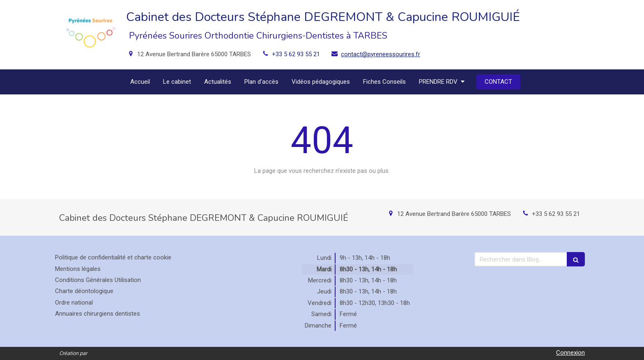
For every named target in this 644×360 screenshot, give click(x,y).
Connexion (570, 353)
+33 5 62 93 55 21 (296, 54)
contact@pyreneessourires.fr (381, 54)
